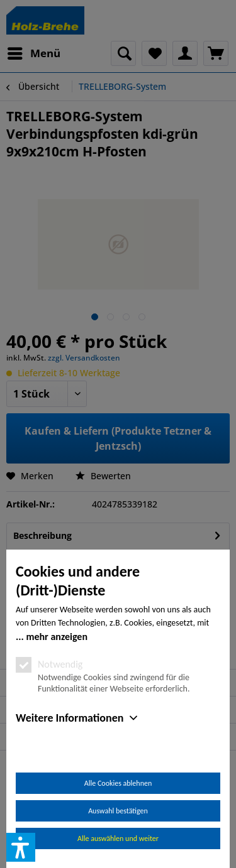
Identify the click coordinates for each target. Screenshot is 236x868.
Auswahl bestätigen (118, 811)
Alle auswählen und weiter (118, 838)
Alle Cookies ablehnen (118, 783)
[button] (21, 847)
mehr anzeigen (57, 637)
